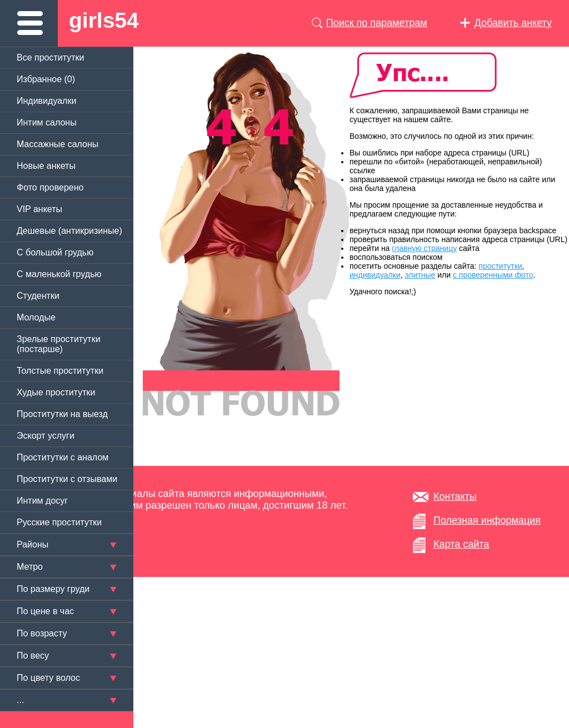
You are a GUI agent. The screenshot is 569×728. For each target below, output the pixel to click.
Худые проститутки (56, 392)
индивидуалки (375, 275)
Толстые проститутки (60, 371)
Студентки (38, 296)
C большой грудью (55, 252)
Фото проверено (50, 187)
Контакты (455, 496)
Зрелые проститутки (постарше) (59, 344)
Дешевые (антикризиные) (69, 231)
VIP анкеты (39, 209)
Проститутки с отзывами (67, 479)
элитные (420, 275)
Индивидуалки (46, 101)
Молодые (36, 317)
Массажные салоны (58, 144)
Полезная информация (487, 520)
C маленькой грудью (59, 274)
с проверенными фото (493, 275)
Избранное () (46, 79)
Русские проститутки (59, 522)
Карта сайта (461, 544)
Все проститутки (51, 57)
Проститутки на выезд (62, 414)
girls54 (104, 20)
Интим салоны (47, 122)
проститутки (500, 266)
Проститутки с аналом (63, 457)
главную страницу (424, 248)
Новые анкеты (46, 166)
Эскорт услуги (46, 436)
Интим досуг (42, 501)
